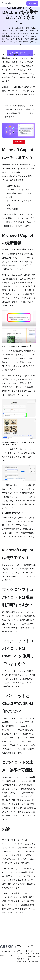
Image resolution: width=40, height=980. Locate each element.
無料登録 (32, 3)
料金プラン (22, 962)
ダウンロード (22, 951)
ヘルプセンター (34, 954)
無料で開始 (19, 142)
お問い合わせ (33, 962)
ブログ (30, 951)
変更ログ (21, 959)
